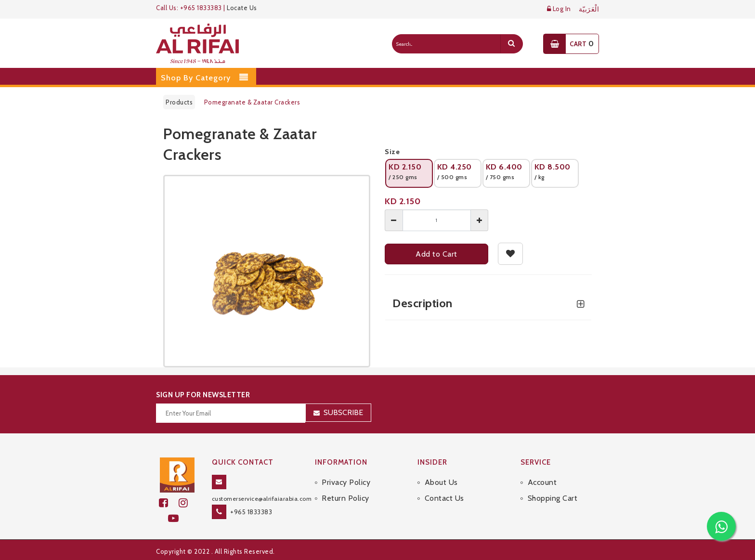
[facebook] (169, 503)
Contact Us (444, 498)
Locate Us (242, 8)
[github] (187, 503)
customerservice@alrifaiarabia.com (262, 499)
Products (179, 102)
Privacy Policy (346, 482)
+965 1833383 (251, 512)
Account (542, 482)
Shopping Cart (553, 498)
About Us (441, 482)
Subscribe (343, 412)
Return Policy (345, 498)
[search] (511, 44)
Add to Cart (436, 254)
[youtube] (177, 518)
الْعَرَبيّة (589, 9)
